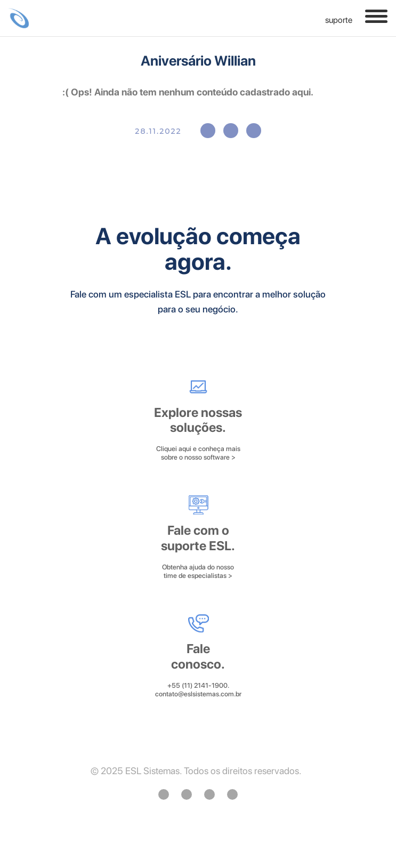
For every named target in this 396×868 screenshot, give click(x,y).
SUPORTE (332, 20)
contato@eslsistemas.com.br (198, 694)
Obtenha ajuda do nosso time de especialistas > (198, 571)
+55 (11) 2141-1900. (198, 685)
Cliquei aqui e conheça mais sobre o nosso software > (198, 453)
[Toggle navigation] (376, 16)
